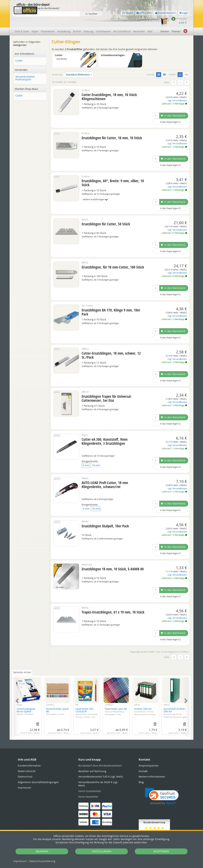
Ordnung (88, 21)
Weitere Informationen (152, 767)
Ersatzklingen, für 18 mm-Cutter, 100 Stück (113, 257)
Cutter (19, 51)
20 (181, 64)
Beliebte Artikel (22, 662)
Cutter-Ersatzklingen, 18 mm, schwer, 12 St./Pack (111, 345)
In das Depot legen (170, 112)
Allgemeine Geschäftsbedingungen (38, 772)
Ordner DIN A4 (145, 701)
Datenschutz (42, 861)
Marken (165, 21)
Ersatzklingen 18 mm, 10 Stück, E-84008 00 (113, 559)
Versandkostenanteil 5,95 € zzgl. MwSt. (101, 767)
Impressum (20, 861)
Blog (141, 772)
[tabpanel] (101, 695)
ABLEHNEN (42, 851)
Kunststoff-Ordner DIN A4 (175, 703)
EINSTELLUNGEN (102, 851)
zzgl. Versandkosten (177, 90)
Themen (176, 21)
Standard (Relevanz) (79, 65)
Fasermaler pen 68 (116, 701)
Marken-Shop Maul (26, 79)
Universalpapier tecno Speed (26, 701)
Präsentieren (48, 21)
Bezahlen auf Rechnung (92, 761)
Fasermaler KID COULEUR (87, 703)
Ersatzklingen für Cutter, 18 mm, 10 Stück (112, 128)
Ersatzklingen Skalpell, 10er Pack (105, 516)
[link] (162, 787)
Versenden (139, 21)
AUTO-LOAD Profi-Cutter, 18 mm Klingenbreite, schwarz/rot (105, 475)
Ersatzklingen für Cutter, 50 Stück (106, 214)
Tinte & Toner (22, 21)
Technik (77, 21)
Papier (35, 21)
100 (186, 65)
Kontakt (143, 761)
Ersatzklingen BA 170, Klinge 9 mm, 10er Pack (111, 302)
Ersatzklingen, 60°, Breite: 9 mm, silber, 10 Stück (113, 173)
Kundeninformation (29, 755)
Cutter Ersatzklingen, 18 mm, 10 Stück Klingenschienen (109, 87)
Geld (150, 21)
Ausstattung (64, 21)
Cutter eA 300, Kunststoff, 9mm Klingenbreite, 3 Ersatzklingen (105, 431)
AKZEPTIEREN (161, 851)
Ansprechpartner (149, 755)
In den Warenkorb (173, 106)
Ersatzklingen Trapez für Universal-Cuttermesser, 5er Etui (107, 388)
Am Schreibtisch (122, 21)
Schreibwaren (103, 21)
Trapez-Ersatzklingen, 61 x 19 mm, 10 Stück (113, 602)
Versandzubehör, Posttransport (25, 68)
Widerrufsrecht (27, 761)
